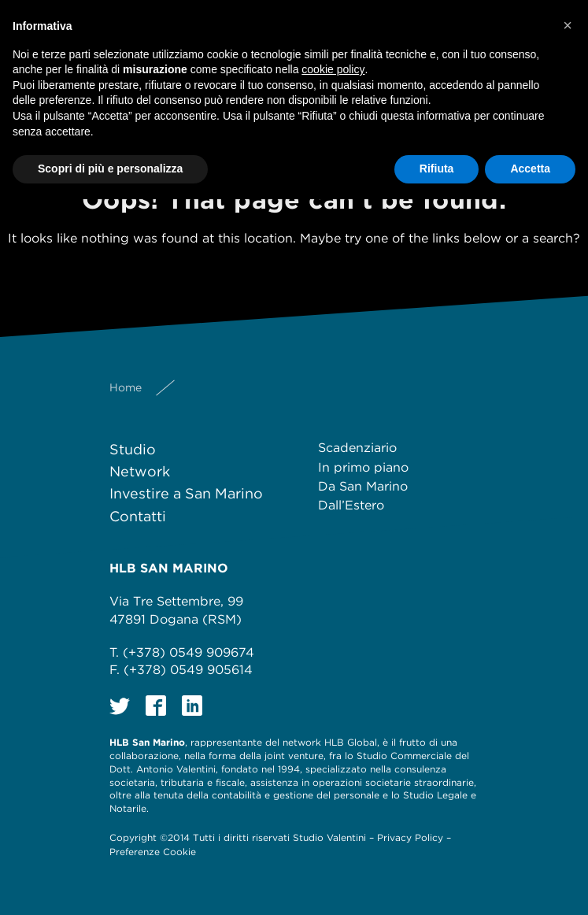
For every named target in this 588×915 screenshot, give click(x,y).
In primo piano (363, 467)
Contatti (138, 516)
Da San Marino (363, 486)
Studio (133, 449)
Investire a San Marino (186, 493)
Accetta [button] (530, 169)
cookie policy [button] (333, 69)
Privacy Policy (410, 837)
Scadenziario (357, 448)
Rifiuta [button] (437, 169)
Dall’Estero (351, 505)
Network (140, 471)
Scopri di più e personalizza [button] (110, 169)
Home (126, 387)
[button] (568, 25)
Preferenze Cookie (153, 852)
